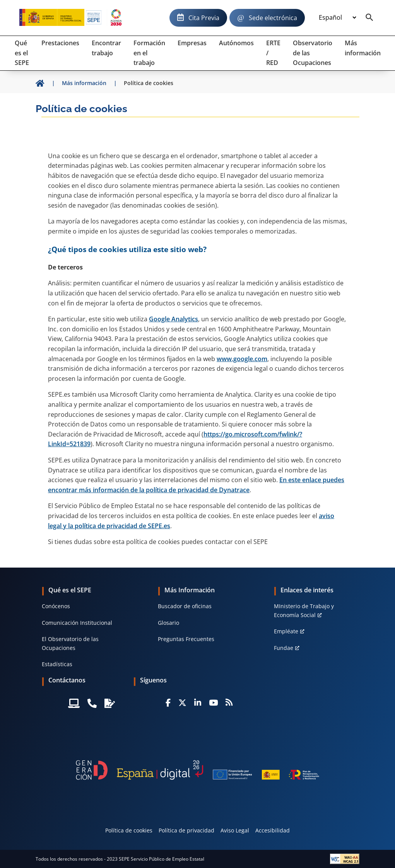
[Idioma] (337, 18)
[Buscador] (369, 18)
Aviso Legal (235, 830)
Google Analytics (174, 319)
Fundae (284, 648)
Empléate (286, 631)
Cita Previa (204, 18)
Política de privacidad (186, 830)
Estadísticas (57, 664)
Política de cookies (129, 830)
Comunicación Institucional (77, 623)
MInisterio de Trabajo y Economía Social (304, 610)
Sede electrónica (273, 18)
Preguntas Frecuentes (186, 639)
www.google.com (242, 359)
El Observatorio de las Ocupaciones (70, 643)
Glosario (168, 623)
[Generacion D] (198, 770)
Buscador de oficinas (185, 606)
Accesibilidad (273, 830)
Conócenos (56, 606)
